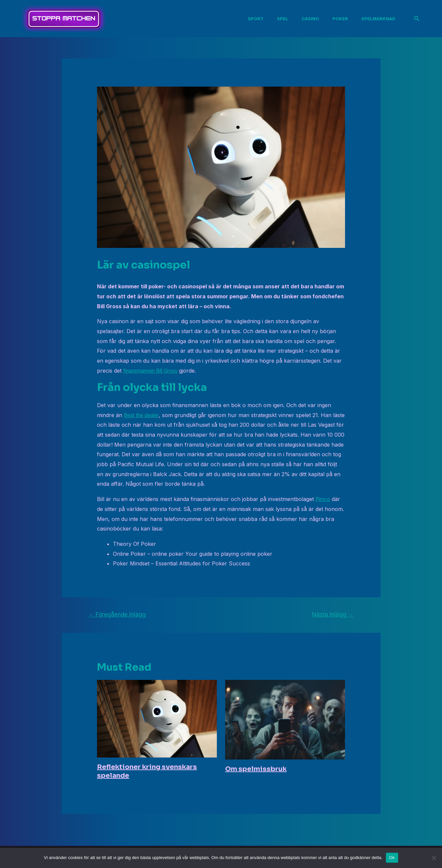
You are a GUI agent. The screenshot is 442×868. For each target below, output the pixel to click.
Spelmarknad (374, 19)
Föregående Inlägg (117, 614)
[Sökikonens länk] (417, 19)
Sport (262, 19)
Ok (392, 858)
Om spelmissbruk (256, 769)
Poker (339, 19)
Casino (312, 19)
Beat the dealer (143, 415)
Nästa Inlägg (333, 614)
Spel (287, 19)
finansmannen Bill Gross (154, 371)
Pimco (323, 499)
